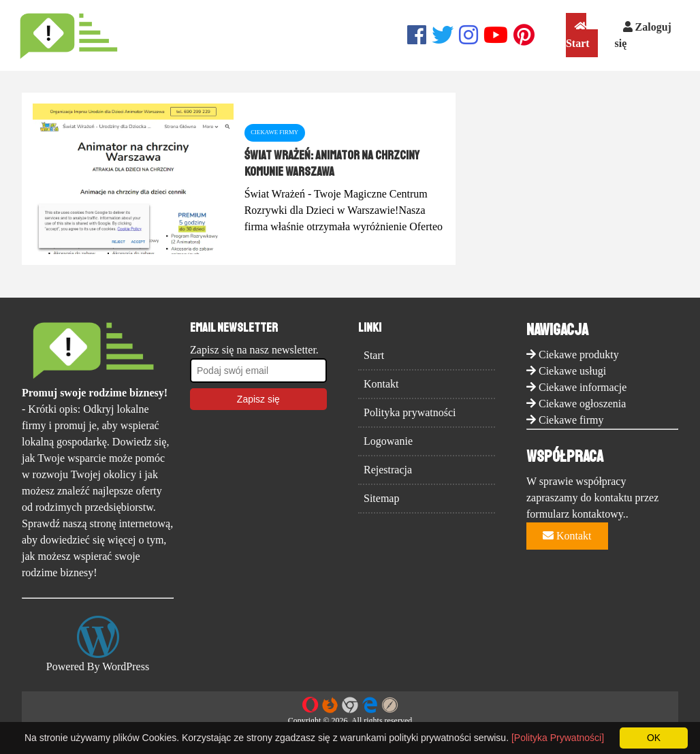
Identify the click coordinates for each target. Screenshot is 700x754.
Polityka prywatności (410, 412)
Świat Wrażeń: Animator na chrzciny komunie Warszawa (332, 163)
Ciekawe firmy (571, 420)
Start (578, 35)
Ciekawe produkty (579, 355)
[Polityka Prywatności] (558, 738)
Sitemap (381, 498)
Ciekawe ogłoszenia (582, 404)
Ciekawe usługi (572, 371)
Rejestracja (388, 470)
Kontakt (381, 384)
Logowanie (388, 441)
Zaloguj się (643, 35)
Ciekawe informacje (583, 387)
